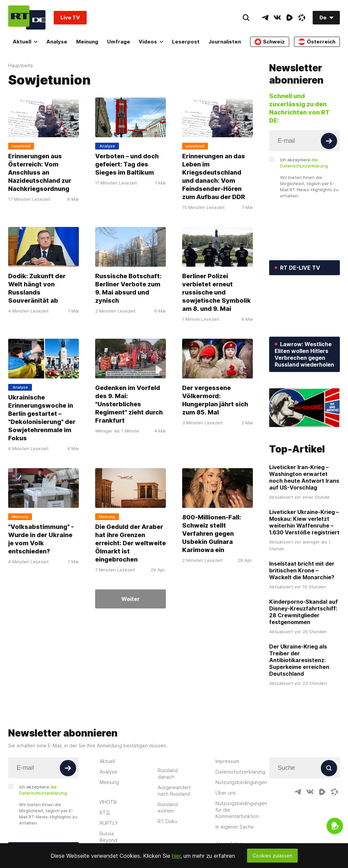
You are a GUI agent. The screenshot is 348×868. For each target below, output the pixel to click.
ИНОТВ (108, 802)
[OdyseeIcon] (302, 18)
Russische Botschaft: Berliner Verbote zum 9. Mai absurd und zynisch (128, 288)
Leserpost (186, 42)
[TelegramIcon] (265, 18)
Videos (151, 42)
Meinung (87, 42)
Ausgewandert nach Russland (174, 791)
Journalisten (225, 42)
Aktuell (25, 42)
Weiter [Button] (130, 599)
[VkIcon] (277, 18)
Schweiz (270, 42)
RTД (105, 812)
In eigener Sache (235, 827)
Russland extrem (168, 808)
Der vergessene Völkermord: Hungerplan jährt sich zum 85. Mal (215, 400)
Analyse (57, 42)
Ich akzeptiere (304, 163)
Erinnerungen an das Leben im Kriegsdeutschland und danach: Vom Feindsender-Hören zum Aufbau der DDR (214, 176)
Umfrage (119, 42)
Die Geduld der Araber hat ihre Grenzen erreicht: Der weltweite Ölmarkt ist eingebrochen (130, 543)
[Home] (27, 17)
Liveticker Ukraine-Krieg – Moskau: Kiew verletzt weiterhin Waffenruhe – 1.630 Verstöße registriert (304, 522)
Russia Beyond (108, 837)
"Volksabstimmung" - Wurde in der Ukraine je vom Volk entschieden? (41, 539)
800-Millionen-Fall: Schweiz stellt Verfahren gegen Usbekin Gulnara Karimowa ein (212, 534)
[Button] (329, 141)
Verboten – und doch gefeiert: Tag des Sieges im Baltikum (127, 164)
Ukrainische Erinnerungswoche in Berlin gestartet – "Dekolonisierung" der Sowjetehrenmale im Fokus (42, 418)
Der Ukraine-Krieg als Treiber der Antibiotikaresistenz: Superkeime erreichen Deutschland (299, 660)
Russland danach (168, 774)
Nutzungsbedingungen (241, 782)
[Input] (304, 141)
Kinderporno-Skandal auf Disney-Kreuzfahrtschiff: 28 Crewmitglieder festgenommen (303, 612)
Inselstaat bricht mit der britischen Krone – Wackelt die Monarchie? (302, 570)
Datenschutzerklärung (240, 772)
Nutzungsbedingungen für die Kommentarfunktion (241, 810)
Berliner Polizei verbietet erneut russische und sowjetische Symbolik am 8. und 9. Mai (216, 292)
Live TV (70, 17)
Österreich (317, 42)
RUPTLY (109, 823)
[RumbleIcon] (290, 18)
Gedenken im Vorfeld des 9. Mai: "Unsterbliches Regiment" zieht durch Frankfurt (129, 404)
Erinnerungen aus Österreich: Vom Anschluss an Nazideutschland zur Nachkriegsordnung (40, 172)
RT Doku (168, 821)
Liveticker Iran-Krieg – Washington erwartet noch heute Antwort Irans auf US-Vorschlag (304, 477)
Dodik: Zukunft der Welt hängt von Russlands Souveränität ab (37, 288)
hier (176, 856)
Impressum (227, 761)
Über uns (226, 793)
